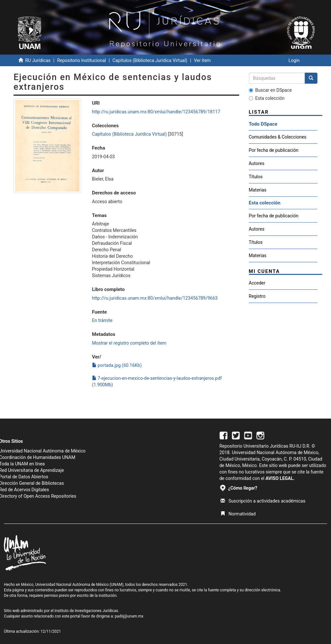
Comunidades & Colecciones (278, 137)
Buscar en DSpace (270, 90)
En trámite (102, 320)
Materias (258, 190)
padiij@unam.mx (129, 616)
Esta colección (267, 98)
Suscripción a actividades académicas (263, 501)
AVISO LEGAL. (280, 478)
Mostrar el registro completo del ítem (129, 343)
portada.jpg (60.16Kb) (117, 365)
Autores (257, 163)
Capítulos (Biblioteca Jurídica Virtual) (150, 60)
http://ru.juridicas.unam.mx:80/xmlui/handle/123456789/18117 (156, 112)
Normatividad (238, 514)
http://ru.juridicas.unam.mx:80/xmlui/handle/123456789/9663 (155, 298)
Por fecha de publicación (274, 150)
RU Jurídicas (38, 60)
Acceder (257, 283)
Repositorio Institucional (82, 60)
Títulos (256, 177)
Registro (257, 296)
